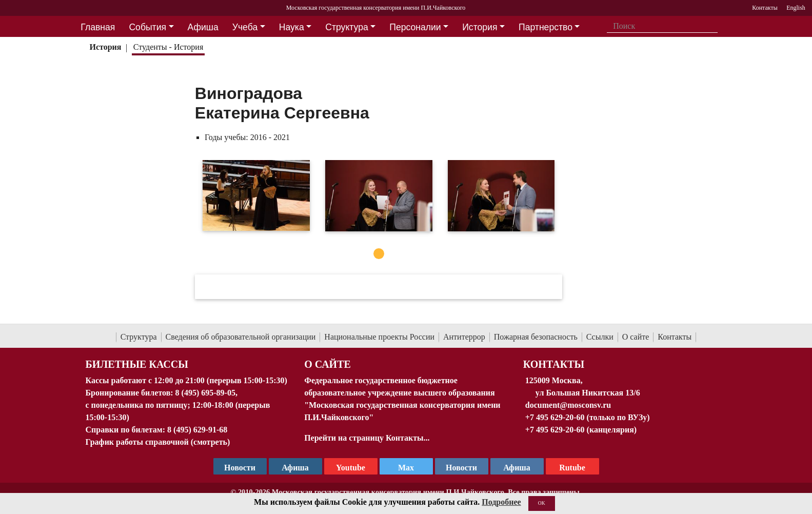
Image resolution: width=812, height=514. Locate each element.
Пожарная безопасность (536, 337)
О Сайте (328, 364)
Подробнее (501, 502)
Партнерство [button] (546, 27)
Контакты (675, 337)
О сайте (636, 337)
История (105, 47)
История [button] (480, 27)
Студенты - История (168, 47)
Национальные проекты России (379, 337)
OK (542, 503)
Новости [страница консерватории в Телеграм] (240, 468)
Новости (461, 468)
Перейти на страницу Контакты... (367, 438)
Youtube (351, 468)
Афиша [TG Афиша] (295, 468)
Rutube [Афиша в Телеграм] (572, 468)
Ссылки (600, 337)
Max (406, 468)
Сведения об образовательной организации (241, 337)
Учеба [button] (245, 27)
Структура (139, 337)
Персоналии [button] (415, 27)
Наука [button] (292, 27)
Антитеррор (464, 337)
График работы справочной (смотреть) (158, 442)
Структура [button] (346, 27)
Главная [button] (98, 27)
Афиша (517, 468)
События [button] (147, 27)
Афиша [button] (203, 27)
